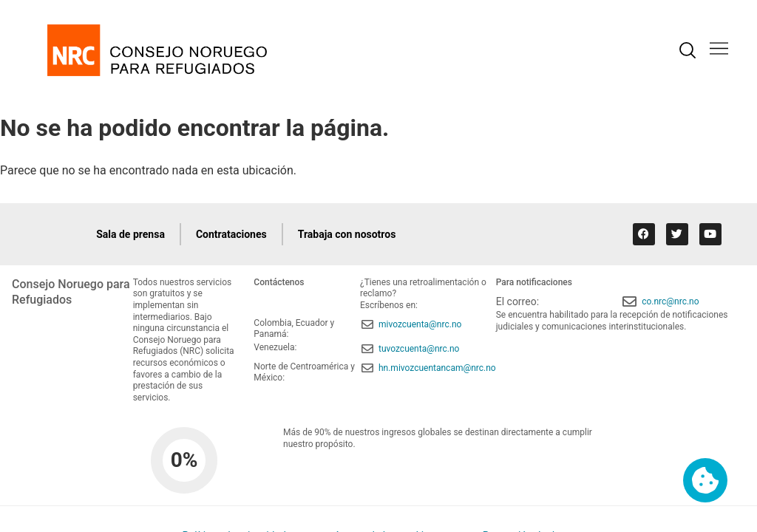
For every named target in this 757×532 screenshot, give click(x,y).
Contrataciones (231, 234)
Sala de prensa (130, 234)
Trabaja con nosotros (347, 234)
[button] (719, 50)
